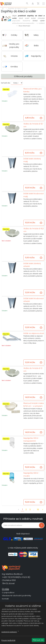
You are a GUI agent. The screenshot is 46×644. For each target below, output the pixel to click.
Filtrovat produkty (23, 76)
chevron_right (43, 510)
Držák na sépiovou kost (34, 333)
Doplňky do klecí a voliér (18, 8)
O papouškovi (8, 593)
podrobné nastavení (10, 631)
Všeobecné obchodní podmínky (16, 596)
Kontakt (5, 599)
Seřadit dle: (6, 83)
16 (38, 510)
